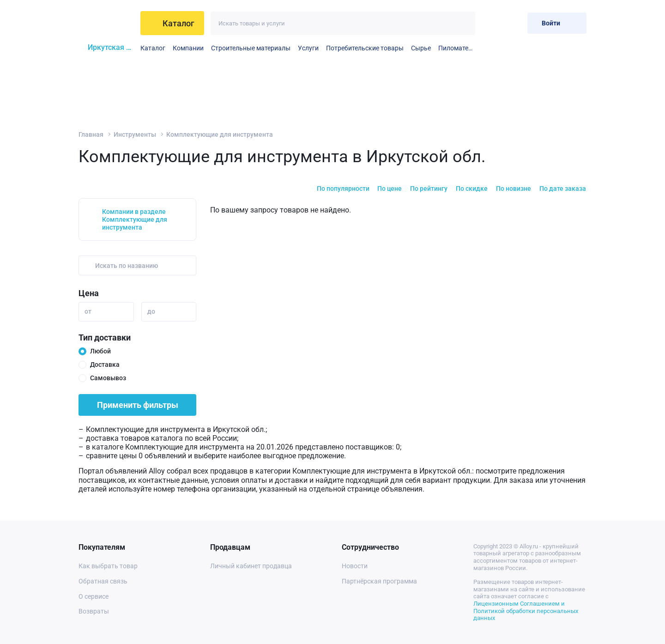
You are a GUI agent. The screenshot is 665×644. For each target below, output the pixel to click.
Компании (188, 48)
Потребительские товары (365, 48)
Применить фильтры (138, 405)
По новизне (514, 188)
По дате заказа (563, 188)
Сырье (421, 48)
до (151, 311)
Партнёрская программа (379, 581)
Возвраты (94, 611)
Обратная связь (103, 581)
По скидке (472, 188)
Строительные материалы (251, 48)
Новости (355, 566)
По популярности (343, 188)
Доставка (105, 365)
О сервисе (94, 596)
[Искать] (463, 23)
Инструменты (135, 134)
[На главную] (107, 23)
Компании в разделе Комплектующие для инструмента (135, 219)
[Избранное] (490, 23)
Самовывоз (108, 378)
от (88, 311)
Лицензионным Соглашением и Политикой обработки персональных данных (526, 611)
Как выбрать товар (108, 566)
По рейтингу (429, 188)
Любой (100, 351)
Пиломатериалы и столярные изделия (457, 48)
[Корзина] (513, 23)
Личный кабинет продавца (251, 566)
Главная (91, 134)
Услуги (308, 48)
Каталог (153, 48)
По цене (390, 188)
